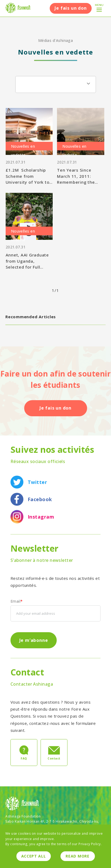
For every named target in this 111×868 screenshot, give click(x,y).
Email (17, 601)
